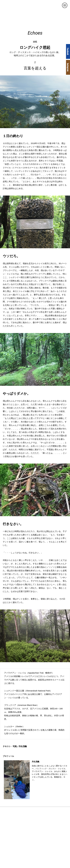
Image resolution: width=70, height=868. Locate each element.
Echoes (35, 33)
